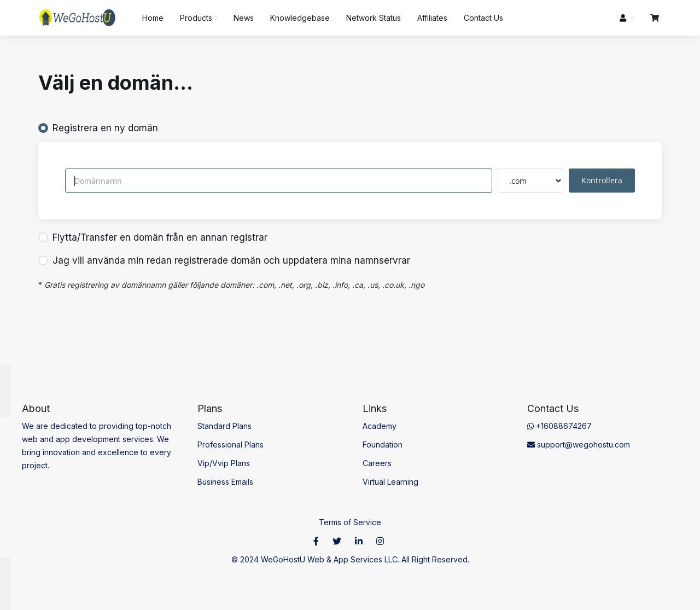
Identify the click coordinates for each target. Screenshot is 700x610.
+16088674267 (559, 426)
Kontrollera (602, 180)
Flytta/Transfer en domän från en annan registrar (153, 237)
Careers (377, 463)
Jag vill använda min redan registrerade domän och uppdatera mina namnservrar (224, 260)
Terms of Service (350, 522)
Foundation (383, 445)
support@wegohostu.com (579, 445)
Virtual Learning (390, 482)
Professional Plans (231, 445)
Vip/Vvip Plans (224, 463)
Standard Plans (224, 426)
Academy (380, 426)
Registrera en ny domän (98, 128)
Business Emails (225, 482)
